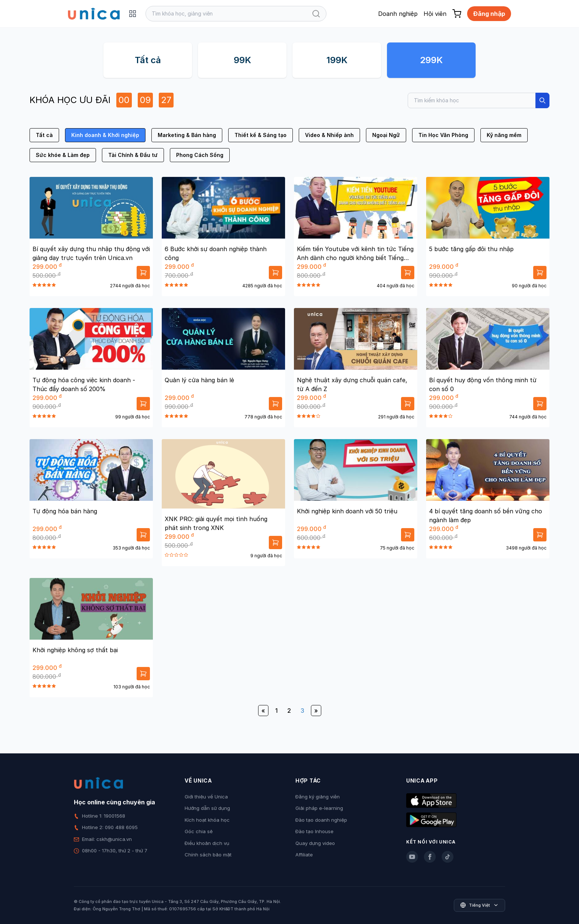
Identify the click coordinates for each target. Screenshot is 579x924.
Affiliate (304, 855)
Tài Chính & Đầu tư (133, 155)
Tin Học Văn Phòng (443, 135)
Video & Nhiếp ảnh (329, 135)
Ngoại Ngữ (386, 135)
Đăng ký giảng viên (318, 797)
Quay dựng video (315, 843)
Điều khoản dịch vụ (207, 843)
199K (337, 60)
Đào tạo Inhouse (314, 831)
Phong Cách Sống (200, 155)
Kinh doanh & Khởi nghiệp (105, 135)
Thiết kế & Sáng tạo (261, 135)
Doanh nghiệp (398, 14)
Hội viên (435, 14)
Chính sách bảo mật (208, 855)
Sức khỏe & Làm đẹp (63, 155)
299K (431, 60)
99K (242, 60)
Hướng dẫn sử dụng (207, 808)
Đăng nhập (489, 14)
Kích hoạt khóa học (207, 820)
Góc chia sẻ (199, 831)
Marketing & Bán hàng (187, 135)
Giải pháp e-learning (319, 808)
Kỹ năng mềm (504, 135)
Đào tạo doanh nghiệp (321, 820)
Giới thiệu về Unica (206, 797)
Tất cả (148, 60)
